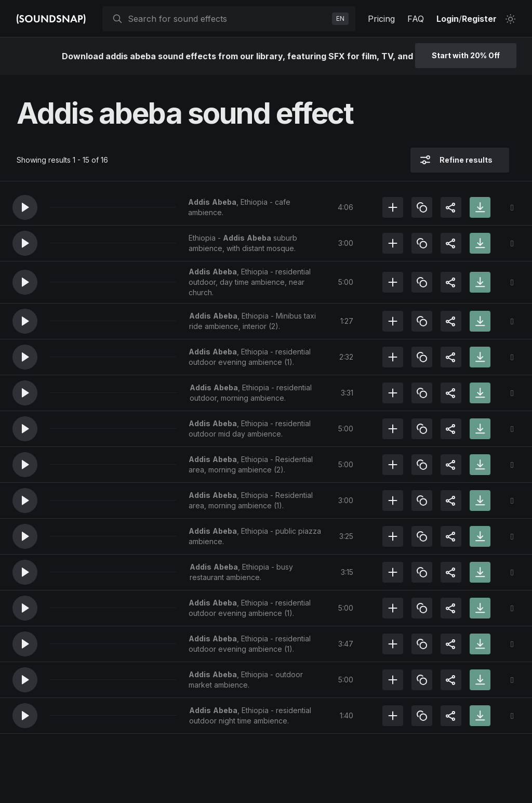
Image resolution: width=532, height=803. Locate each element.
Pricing (381, 19)
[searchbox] (228, 19)
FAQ (416, 19)
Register (479, 19)
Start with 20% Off (466, 55)
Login (448, 19)
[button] (25, 207)
